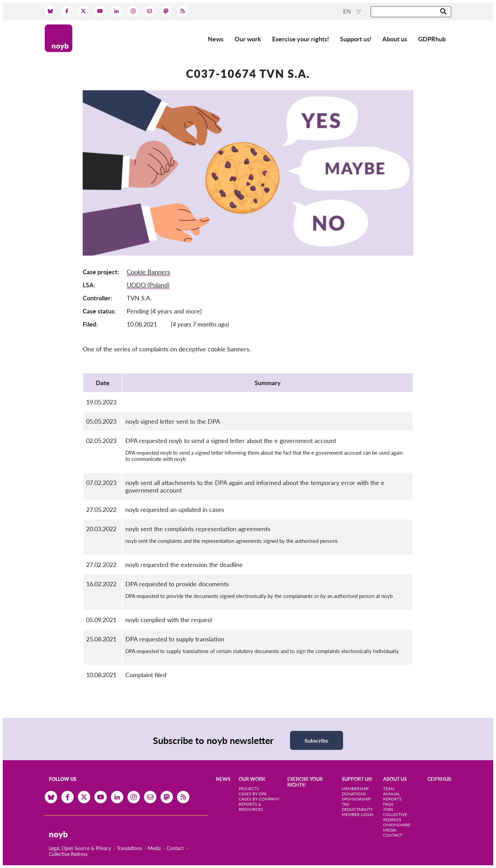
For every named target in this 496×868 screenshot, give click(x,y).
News (216, 39)
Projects (249, 789)
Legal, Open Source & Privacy (80, 848)
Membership (355, 789)
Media (154, 848)
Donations (354, 794)
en (348, 12)
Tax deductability (357, 807)
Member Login (358, 814)
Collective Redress (68, 854)
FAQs (388, 804)
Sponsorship (356, 799)
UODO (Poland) (148, 285)
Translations (129, 848)
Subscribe (317, 740)
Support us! (356, 39)
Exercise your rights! (301, 39)
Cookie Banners (148, 272)
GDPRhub (432, 39)
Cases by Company (259, 799)
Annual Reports (392, 796)
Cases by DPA (253, 794)
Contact (175, 848)
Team (389, 789)
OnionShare (397, 825)
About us (395, 39)
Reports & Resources (251, 807)
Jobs (388, 809)
